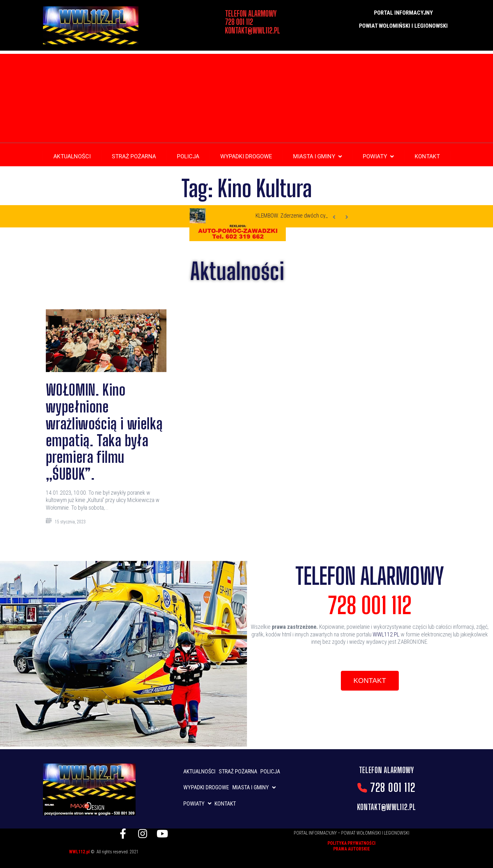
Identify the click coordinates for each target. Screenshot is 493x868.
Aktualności (237, 271)
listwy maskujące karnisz (178, 851)
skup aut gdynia (142, 858)
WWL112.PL (386, 634)
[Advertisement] (247, 98)
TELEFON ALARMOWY (370, 576)
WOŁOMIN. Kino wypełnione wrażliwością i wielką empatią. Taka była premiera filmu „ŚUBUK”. (104, 432)
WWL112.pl (80, 852)
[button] (370, 681)
